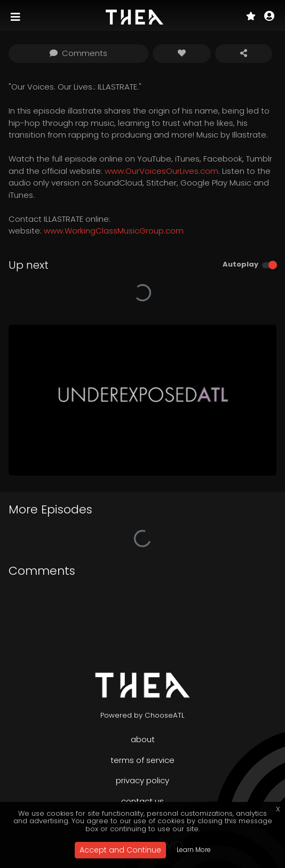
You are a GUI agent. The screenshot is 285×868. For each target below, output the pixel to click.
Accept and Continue (120, 850)
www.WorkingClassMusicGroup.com (114, 231)
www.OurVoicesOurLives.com (161, 171)
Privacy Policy (142, 780)
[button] (269, 17)
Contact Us (142, 801)
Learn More (194, 850)
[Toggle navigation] (17, 17)
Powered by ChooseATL (142, 715)
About (143, 739)
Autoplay (240, 264)
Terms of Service (142, 760)
